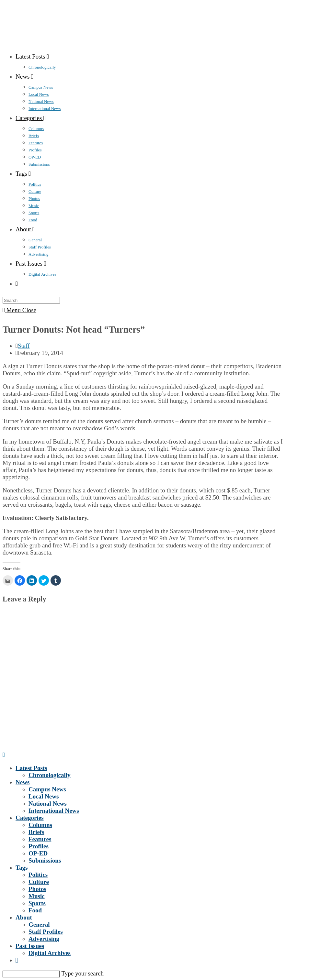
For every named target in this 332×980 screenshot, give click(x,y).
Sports (37, 903)
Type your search (82, 973)
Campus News (47, 789)
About (24, 917)
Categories (30, 818)
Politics (38, 875)
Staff (24, 346)
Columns (40, 825)
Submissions (45, 860)
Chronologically (50, 775)
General (39, 925)
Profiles (39, 846)
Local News (44, 796)
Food (35, 910)
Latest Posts (31, 768)
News (23, 782)
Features (40, 839)
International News (54, 811)
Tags (22, 868)
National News (48, 804)
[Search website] (17, 284)
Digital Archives (50, 953)
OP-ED (38, 853)
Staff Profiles (46, 932)
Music (37, 896)
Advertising (44, 939)
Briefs (36, 832)
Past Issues (30, 946)
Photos (37, 889)
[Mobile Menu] (19, 310)
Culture (39, 882)
